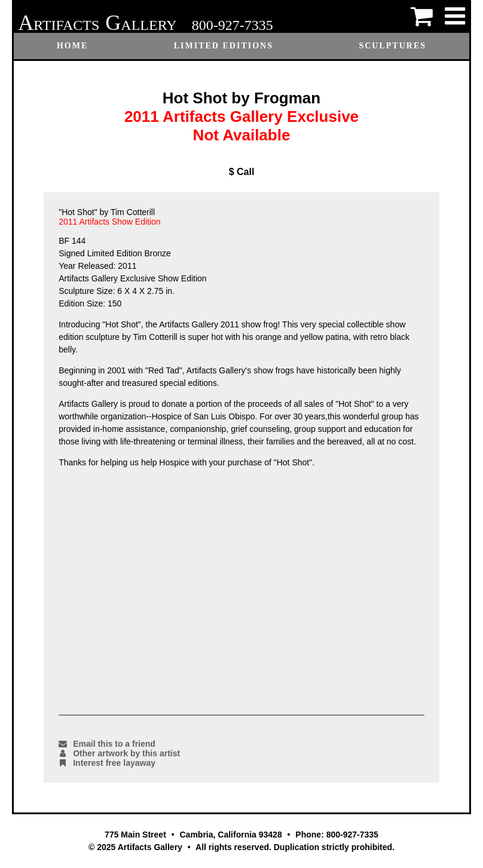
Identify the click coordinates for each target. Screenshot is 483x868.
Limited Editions (224, 46)
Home (72, 46)
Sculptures (392, 46)
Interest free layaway (107, 763)
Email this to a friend (107, 744)
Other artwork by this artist (119, 753)
